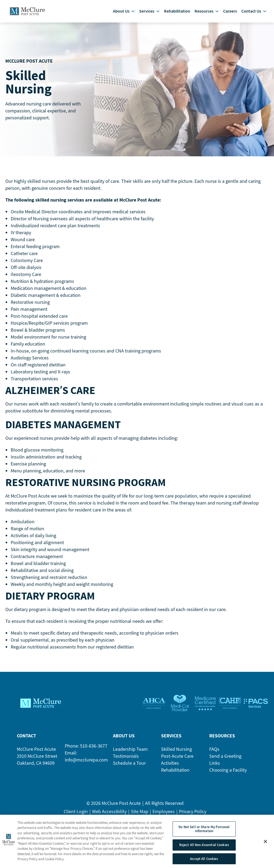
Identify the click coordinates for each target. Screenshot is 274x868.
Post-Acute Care (177, 760)
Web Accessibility (109, 816)
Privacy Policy (193, 816)
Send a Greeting (225, 760)
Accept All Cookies (204, 861)
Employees (164, 816)
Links (215, 767)
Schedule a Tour (129, 767)
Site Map (140, 816)
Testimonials (126, 760)
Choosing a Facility (228, 774)
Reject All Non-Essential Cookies (204, 847)
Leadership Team (130, 753)
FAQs (214, 753)
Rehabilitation (175, 774)
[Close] (265, 844)
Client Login (76, 816)
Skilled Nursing (176, 753)
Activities (170, 767)
